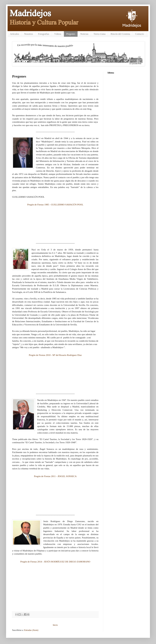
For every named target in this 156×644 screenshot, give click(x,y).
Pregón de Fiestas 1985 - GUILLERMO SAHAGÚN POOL (55, 205)
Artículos (15, 34)
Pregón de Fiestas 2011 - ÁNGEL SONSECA (55, 476)
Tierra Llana (100, 34)
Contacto (139, 34)
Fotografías (44, 34)
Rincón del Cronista (120, 34)
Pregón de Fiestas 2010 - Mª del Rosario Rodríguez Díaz (55, 355)
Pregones (71, 34)
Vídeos (58, 34)
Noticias (84, 34)
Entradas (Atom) (31, 630)
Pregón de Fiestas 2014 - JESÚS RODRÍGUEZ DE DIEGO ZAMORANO (55, 562)
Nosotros (29, 34)
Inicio (55, 625)
